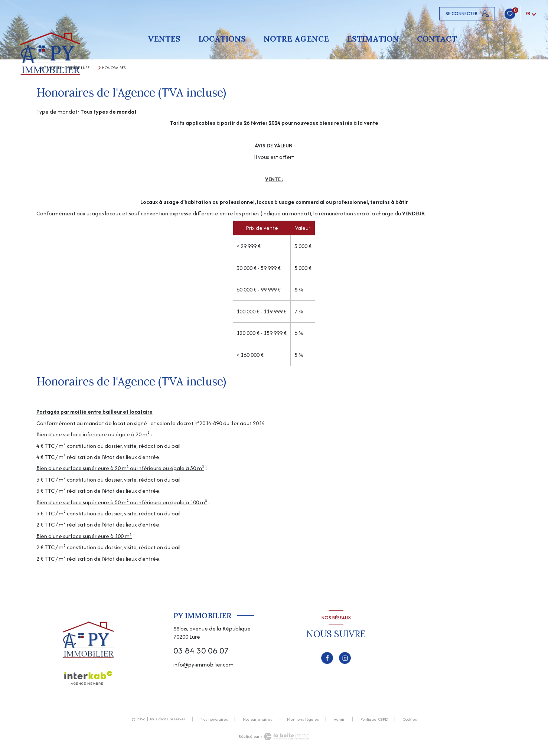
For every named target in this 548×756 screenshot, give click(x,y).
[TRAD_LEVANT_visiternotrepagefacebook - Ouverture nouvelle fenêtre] (327, 658)
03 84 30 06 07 (201, 651)
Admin (340, 719)
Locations (222, 39)
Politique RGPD (374, 719)
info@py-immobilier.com (203, 664)
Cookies (410, 720)
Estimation (373, 39)
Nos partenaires (257, 719)
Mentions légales (303, 719)
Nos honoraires (214, 719)
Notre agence (296, 39)
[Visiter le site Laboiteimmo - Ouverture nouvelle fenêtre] (286, 737)
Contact (437, 39)
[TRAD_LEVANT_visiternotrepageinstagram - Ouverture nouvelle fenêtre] (345, 658)
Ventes (164, 39)
